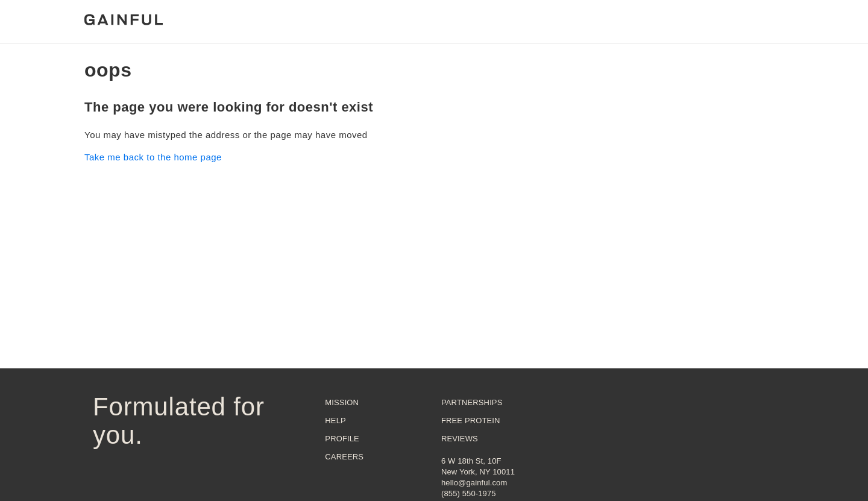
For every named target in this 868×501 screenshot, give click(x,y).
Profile (342, 439)
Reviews (460, 439)
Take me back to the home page (153, 157)
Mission (342, 402)
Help (335, 421)
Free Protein (471, 421)
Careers (344, 457)
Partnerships (472, 402)
